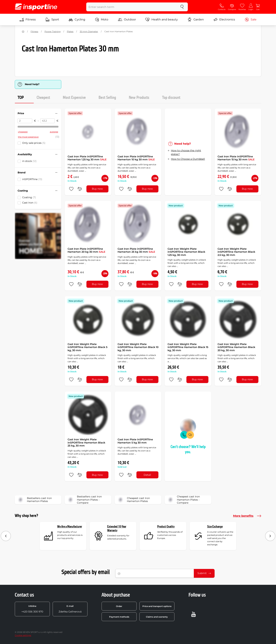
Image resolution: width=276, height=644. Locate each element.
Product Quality (166, 527)
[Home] (23, 32)
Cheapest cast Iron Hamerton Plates (133, 500)
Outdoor (127, 20)
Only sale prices (34, 143)
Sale (251, 20)
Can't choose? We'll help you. (188, 449)
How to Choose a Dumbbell (188, 159)
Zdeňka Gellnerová (70, 609)
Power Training (53, 31)
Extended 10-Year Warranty (117, 529)
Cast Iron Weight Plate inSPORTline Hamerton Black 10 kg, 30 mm (138, 347)
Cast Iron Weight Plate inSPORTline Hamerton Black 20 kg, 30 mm (236, 347)
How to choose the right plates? (186, 152)
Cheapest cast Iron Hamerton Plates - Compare (183, 500)
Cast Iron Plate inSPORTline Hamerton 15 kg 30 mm (236, 158)
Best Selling (107, 98)
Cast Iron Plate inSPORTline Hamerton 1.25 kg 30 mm (87, 158)
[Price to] (48, 121)
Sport (52, 20)
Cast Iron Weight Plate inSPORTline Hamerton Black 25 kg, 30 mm (86, 443)
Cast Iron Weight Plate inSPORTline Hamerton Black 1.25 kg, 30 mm (186, 252)
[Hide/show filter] (56, 113)
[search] (182, 7)
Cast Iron (30, 203)
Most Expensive (74, 98)
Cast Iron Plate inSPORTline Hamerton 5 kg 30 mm (135, 441)
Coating (29, 197)
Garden (196, 20)
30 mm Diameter (89, 31)
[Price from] (25, 121)
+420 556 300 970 (32, 609)
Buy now (97, 189)
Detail (147, 475)
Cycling (77, 20)
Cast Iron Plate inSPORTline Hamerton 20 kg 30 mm (86, 250)
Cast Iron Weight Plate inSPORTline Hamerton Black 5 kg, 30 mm (87, 347)
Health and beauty (162, 20)
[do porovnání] (80, 189)
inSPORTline (32, 179)
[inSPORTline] (36, 7)
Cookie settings (23, 635)
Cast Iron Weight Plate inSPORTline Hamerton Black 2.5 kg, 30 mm (236, 252)
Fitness (28, 20)
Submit (204, 573)
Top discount (171, 98)
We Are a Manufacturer (70, 527)
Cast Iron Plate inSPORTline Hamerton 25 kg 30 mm (136, 250)
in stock (29, 161)
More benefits (247, 516)
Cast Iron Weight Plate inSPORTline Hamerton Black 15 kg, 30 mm (188, 347)
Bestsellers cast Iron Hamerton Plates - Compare (84, 500)
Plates (70, 31)
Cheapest (43, 98)
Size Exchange (215, 527)
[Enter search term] (131, 7)
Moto (102, 20)
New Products (139, 98)
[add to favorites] (71, 189)
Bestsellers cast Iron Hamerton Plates (34, 500)
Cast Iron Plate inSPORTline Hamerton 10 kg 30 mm (136, 158)
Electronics (224, 20)
